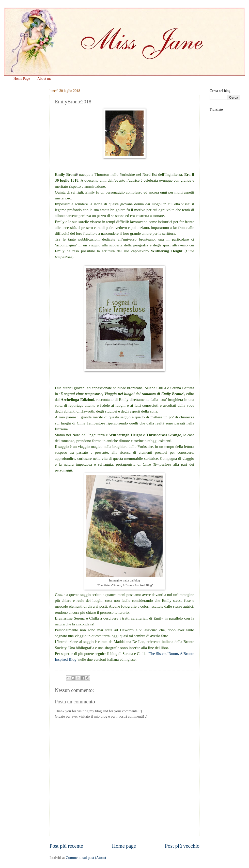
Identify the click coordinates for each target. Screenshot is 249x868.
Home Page (22, 79)
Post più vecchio (182, 846)
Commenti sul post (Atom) (86, 858)
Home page (124, 846)
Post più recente (66, 846)
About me (44, 79)
